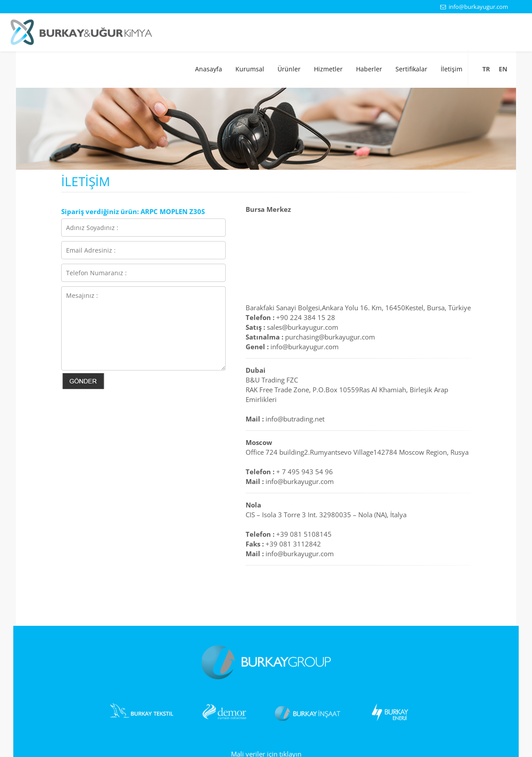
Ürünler (289, 69)
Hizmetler (328, 69)
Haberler (369, 69)
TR (486, 69)
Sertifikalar (411, 69)
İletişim (452, 69)
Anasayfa (209, 69)
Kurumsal (250, 69)
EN (503, 69)
